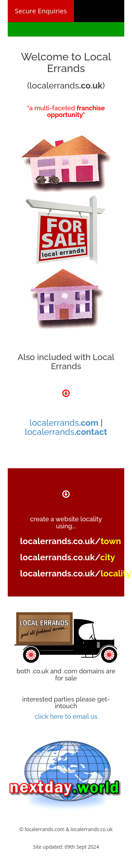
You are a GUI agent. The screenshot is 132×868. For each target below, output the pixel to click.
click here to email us (66, 716)
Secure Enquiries (41, 11)
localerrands (64, 423)
